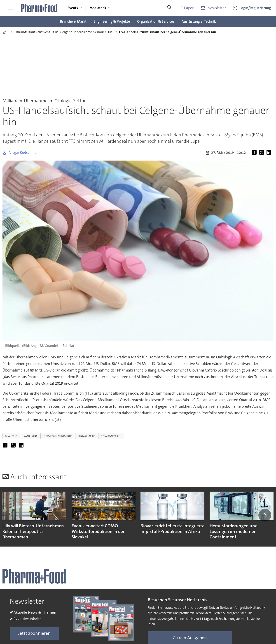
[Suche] (169, 8)
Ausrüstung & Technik (199, 21)
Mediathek (98, 8)
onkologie (86, 436)
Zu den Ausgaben (190, 638)
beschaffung (111, 436)
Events (73, 8)
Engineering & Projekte (112, 21)
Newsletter (217, 8)
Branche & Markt (73, 21)
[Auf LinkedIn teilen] (270, 153)
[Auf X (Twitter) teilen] (262, 153)
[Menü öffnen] (10, 8)
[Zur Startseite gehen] (39, 8)
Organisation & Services (156, 21)
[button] (265, 515)
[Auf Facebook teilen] (255, 153)
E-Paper (187, 8)
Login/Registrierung (255, 8)
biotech (11, 436)
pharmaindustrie (58, 436)
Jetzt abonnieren (34, 633)
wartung (31, 436)
